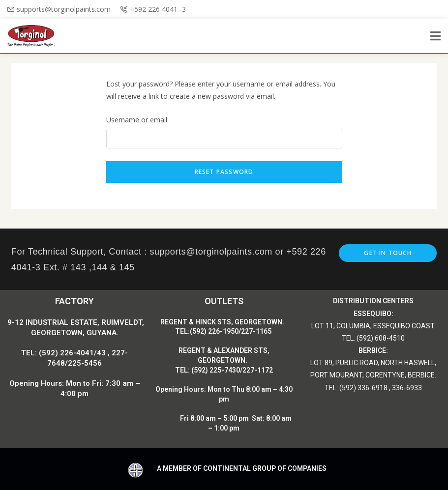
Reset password (224, 172)
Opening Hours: (181, 389)
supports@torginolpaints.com (64, 9)
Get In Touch (388, 253)
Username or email (137, 120)
